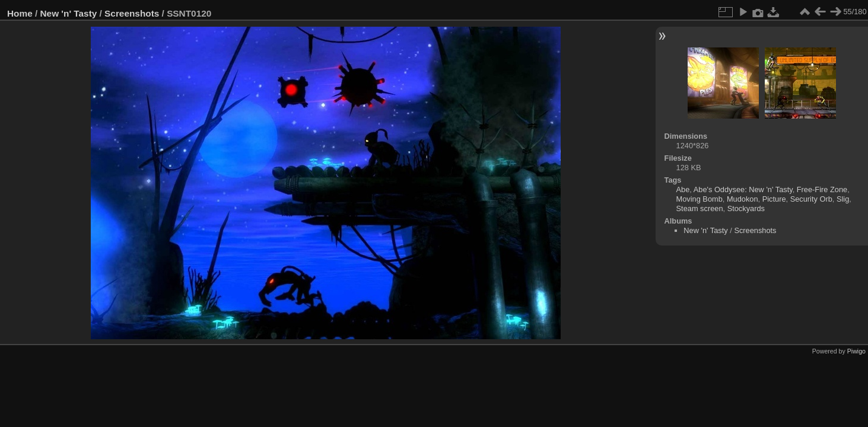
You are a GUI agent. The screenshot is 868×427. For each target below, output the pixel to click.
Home (20, 13)
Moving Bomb (700, 199)
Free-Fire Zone (822, 189)
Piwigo (856, 351)
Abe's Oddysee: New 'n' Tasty (743, 189)
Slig (843, 199)
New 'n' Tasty (69, 13)
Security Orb (811, 199)
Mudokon (743, 199)
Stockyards (746, 208)
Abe (683, 189)
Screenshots (132, 13)
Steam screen (700, 208)
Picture (774, 199)
